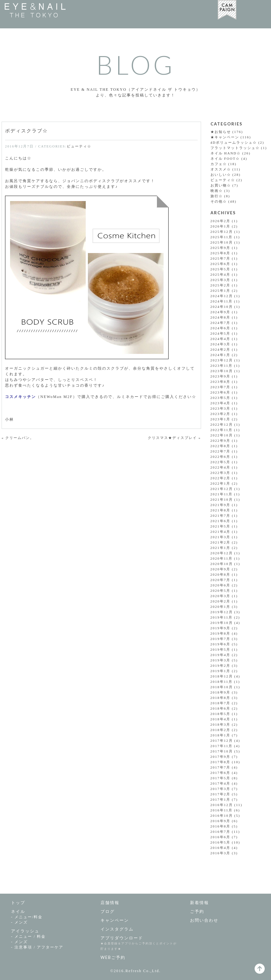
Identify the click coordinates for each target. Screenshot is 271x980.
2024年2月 (221, 349)
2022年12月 (222, 424)
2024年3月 (221, 344)
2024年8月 (221, 317)
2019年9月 (221, 628)
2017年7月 (221, 767)
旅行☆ (217, 196)
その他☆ (219, 201)
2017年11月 (222, 746)
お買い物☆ (221, 185)
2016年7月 (221, 832)
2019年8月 (221, 633)
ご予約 (197, 911)
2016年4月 (221, 848)
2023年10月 (222, 371)
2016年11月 (222, 810)
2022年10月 (222, 435)
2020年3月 (221, 596)
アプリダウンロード (122, 938)
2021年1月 (221, 548)
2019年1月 (221, 671)
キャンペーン (115, 920)
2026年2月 (221, 221)
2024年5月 (221, 333)
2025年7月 (221, 258)
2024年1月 (221, 355)
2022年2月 (221, 478)
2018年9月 (221, 692)
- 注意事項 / (37, 947)
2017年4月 (221, 783)
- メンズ (19, 922)
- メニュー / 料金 (28, 937)
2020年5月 (221, 591)
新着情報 (199, 902)
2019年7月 (221, 639)
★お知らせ (221, 132)
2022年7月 (221, 451)
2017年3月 (221, 789)
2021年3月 (221, 537)
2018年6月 (221, 708)
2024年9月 (221, 312)
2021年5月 (221, 526)
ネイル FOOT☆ (225, 159)
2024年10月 (222, 307)
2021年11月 (222, 494)
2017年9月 (221, 757)
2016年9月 (221, 821)
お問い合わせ (204, 920)
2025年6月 (221, 264)
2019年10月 (222, 623)
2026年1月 (221, 226)
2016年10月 (222, 816)
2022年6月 (221, 457)
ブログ (108, 911)
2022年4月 (221, 467)
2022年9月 (221, 441)
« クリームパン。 (18, 438)
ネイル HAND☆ (226, 153)
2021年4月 (221, 532)
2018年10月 (222, 687)
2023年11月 (222, 366)
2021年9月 (221, 505)
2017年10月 (222, 751)
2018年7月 (221, 703)
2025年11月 (222, 237)
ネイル (18, 911)
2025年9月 (221, 248)
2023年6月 (221, 392)
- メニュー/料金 (27, 917)
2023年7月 (221, 387)
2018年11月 (222, 682)
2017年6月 (221, 773)
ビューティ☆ (79, 146)
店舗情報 (110, 902)
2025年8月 (221, 253)
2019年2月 (221, 666)
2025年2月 (221, 285)
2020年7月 (221, 580)
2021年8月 (221, 510)
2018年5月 (221, 714)
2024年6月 (221, 328)
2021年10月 (222, 499)
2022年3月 (221, 473)
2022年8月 (221, 446)
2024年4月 (221, 339)
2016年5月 (221, 842)
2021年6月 (221, 521)
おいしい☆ (221, 175)
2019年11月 (222, 617)
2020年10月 (222, 564)
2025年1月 (221, 291)
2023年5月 (221, 398)
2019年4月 (221, 655)
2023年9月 (221, 376)
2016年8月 (221, 826)
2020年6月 (221, 585)
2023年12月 (222, 360)
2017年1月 (221, 799)
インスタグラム (117, 929)
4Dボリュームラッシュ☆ (234, 142)
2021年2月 (221, 542)
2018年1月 (221, 735)
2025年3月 (221, 280)
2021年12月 (222, 489)
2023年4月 (221, 403)
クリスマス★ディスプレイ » (174, 438)
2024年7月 (221, 323)
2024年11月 (222, 301)
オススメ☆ (221, 169)
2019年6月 (221, 644)
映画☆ (217, 191)
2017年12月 (222, 741)
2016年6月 (221, 837)
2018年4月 (221, 719)
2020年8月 (221, 574)
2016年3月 (221, 853)
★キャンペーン (225, 137)
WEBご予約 (113, 957)
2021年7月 (221, 516)
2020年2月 (221, 601)
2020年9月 (221, 569)
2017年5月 (221, 778)
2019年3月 (221, 660)
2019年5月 (221, 649)
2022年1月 (221, 483)
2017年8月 (221, 762)
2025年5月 (221, 269)
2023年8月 (221, 382)
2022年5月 (221, 462)
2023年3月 (221, 408)
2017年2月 (221, 794)
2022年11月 (222, 430)
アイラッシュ (25, 931)
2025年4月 (221, 274)
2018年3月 (221, 724)
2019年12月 (222, 612)
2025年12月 (222, 232)
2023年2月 (221, 414)
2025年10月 (222, 242)
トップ (18, 902)
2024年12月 (222, 296)
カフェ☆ (219, 164)
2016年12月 (222, 805)
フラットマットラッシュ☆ (235, 148)
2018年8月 (221, 698)
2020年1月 (221, 607)
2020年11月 (222, 558)
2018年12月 (222, 676)
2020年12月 (222, 553)
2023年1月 (221, 419)
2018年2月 (221, 730)
